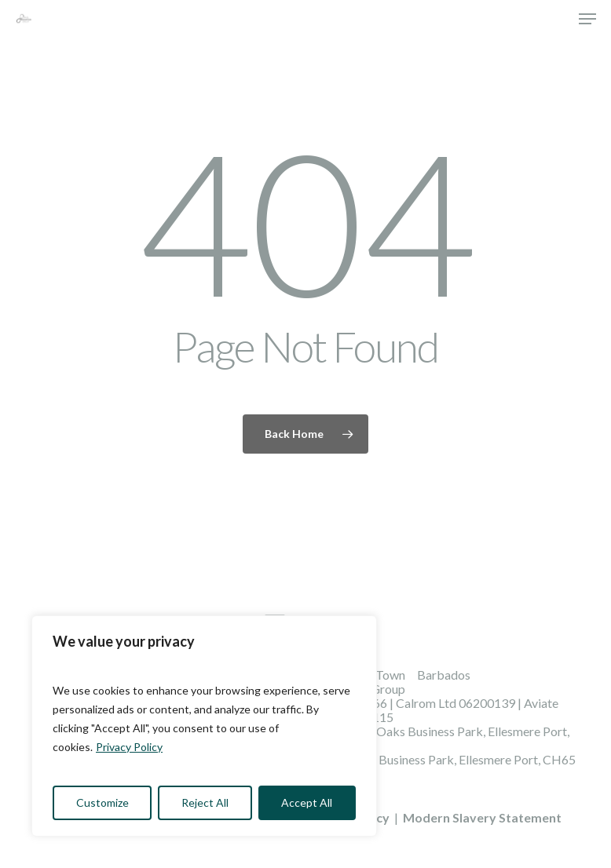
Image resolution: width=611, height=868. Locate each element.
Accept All (307, 802)
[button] (587, 19)
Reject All (205, 802)
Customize (102, 802)
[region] (204, 726)
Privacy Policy (129, 747)
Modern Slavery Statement (482, 817)
